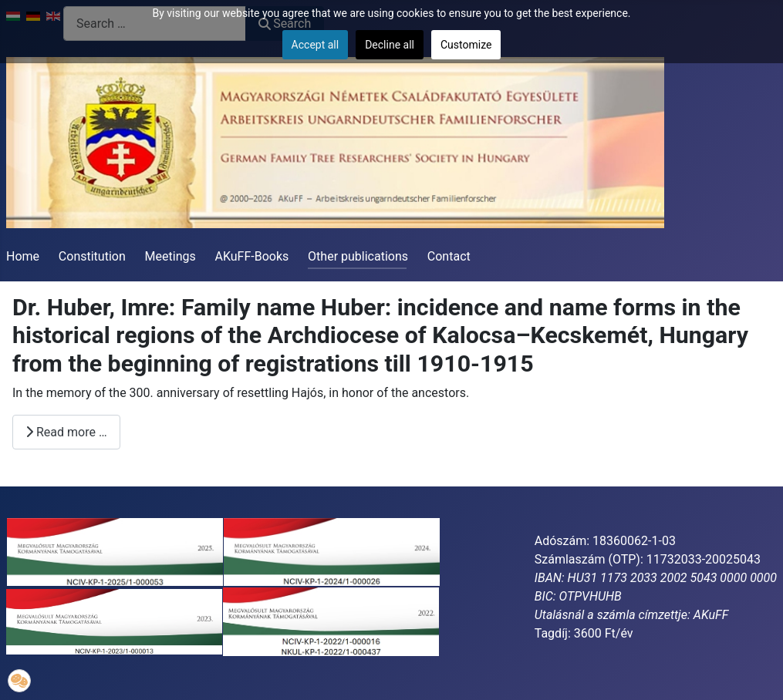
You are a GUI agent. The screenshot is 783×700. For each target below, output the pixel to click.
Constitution (92, 256)
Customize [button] (466, 45)
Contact (449, 256)
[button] (19, 681)
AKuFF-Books (252, 256)
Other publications (358, 256)
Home (23, 256)
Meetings (170, 256)
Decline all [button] (390, 45)
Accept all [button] (316, 45)
